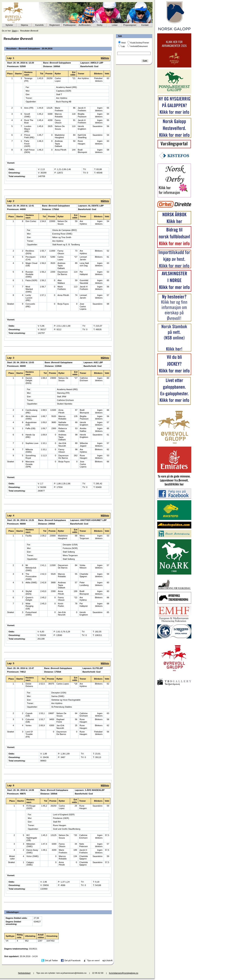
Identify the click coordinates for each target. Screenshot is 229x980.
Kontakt (145, 25)
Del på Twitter (52, 960)
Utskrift (109, 960)
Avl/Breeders (85, 25)
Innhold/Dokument (139, 46)
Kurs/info (39, 25)
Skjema (24, 25)
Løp (123, 46)
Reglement (55, 25)
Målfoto (105, 58)
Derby (100, 25)
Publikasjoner (70, 25)
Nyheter (9, 25)
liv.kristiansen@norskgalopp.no (124, 973)
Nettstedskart (24, 973)
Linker (115, 25)
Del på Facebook (72, 960)
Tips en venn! (93, 960)
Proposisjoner (130, 25)
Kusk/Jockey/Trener (140, 43)
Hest (123, 43)
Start (14, 31)
